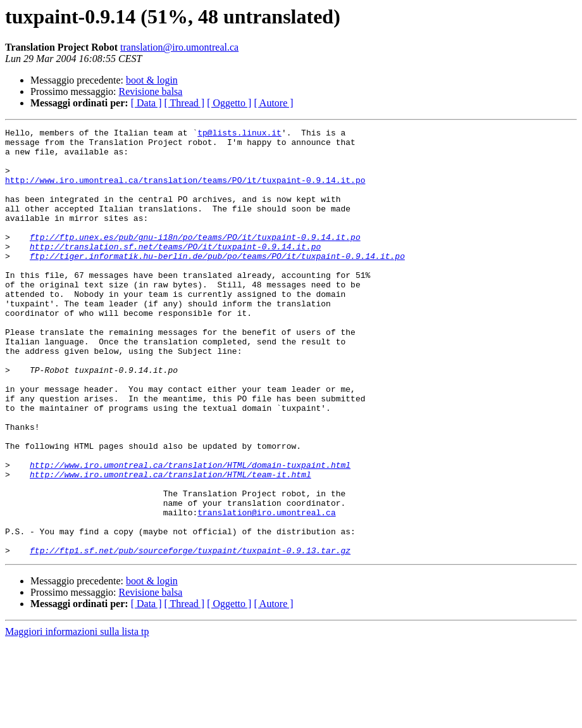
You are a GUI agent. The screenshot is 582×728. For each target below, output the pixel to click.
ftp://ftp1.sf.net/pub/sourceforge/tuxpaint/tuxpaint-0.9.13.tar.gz (190, 636)
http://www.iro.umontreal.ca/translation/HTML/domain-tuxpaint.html (190, 533)
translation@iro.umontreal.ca (179, 47)
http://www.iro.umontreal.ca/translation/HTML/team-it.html (170, 544)
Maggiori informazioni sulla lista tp (77, 717)
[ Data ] (146, 103)
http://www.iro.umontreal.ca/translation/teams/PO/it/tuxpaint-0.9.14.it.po (185, 191)
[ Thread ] (185, 103)
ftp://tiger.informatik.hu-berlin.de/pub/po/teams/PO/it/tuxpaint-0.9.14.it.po (217, 282)
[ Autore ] (273, 103)
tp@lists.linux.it (239, 134)
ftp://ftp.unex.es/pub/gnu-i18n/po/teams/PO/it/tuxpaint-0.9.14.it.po (195, 260)
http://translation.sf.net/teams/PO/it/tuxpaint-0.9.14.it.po (175, 271)
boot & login (152, 80)
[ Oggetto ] (229, 103)
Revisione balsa (151, 91)
